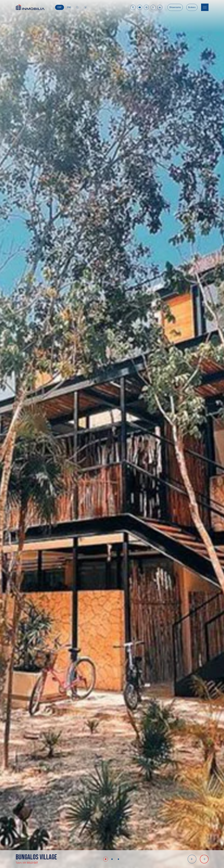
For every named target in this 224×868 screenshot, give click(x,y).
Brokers (192, 7)
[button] (106, 859)
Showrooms (175, 7)
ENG (69, 7)
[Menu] (205, 7)
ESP (60, 7)
